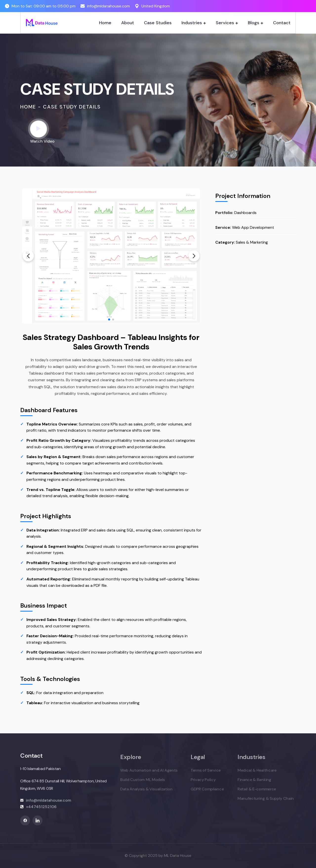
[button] (28, 256)
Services (225, 23)
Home (105, 23)
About (128, 23)
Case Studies (158, 23)
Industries (192, 23)
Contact (282, 23)
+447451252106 (41, 810)
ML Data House (178, 856)
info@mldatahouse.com (109, 6)
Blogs (254, 23)
